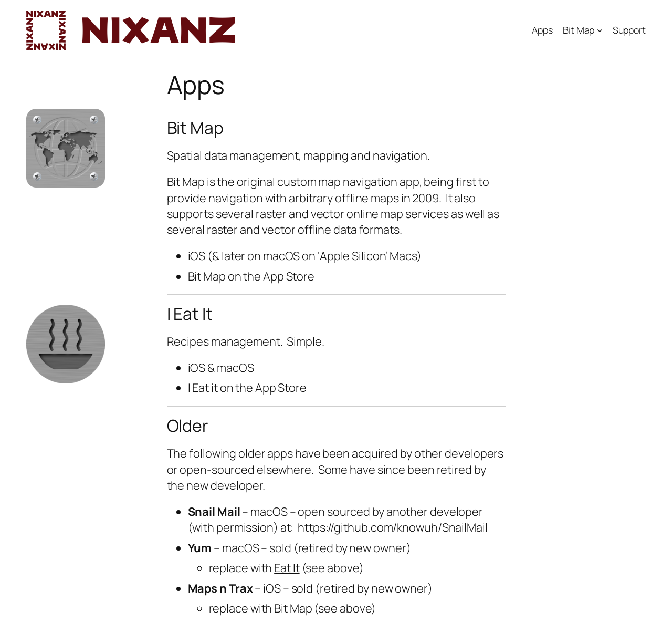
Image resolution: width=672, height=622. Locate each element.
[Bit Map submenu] (600, 30)
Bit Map (579, 30)
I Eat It (190, 314)
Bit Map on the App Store (251, 276)
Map (207, 128)
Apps (542, 30)
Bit (179, 128)
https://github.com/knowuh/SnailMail (393, 527)
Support (629, 30)
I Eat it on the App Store (248, 388)
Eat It (287, 568)
